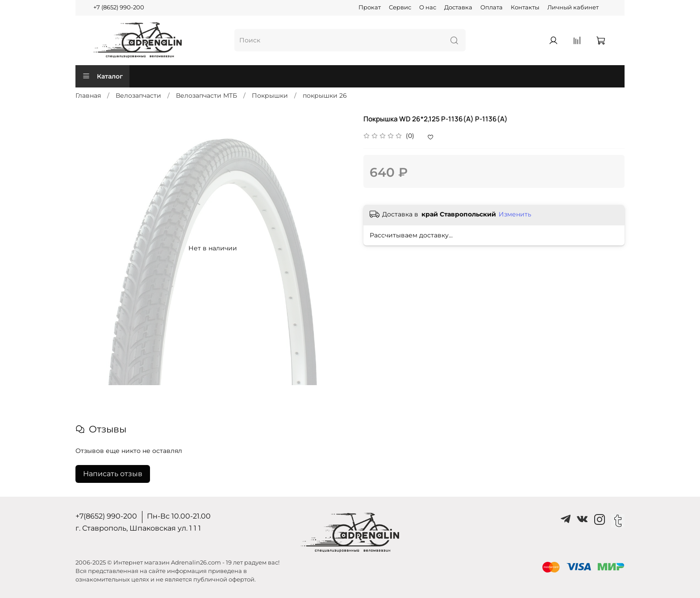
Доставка (458, 7)
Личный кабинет (573, 7)
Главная (88, 96)
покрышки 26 (325, 96)
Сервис (400, 7)
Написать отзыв (113, 474)
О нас (428, 7)
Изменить (515, 214)
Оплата (492, 7)
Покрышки (270, 96)
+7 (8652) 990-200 (119, 7)
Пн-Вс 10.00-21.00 (179, 516)
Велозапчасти (138, 96)
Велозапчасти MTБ (206, 96)
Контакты (525, 7)
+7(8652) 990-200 (106, 516)
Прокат (370, 7)
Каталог (102, 76)
